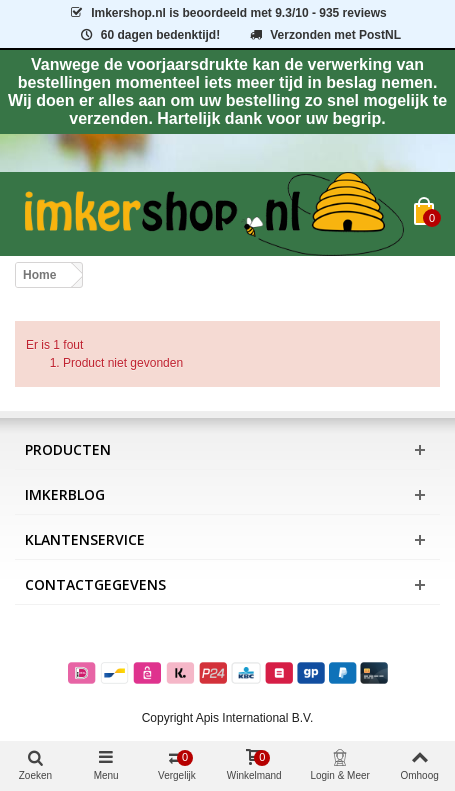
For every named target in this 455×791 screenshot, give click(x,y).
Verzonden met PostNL (324, 35)
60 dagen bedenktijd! (149, 35)
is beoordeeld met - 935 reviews (227, 13)
